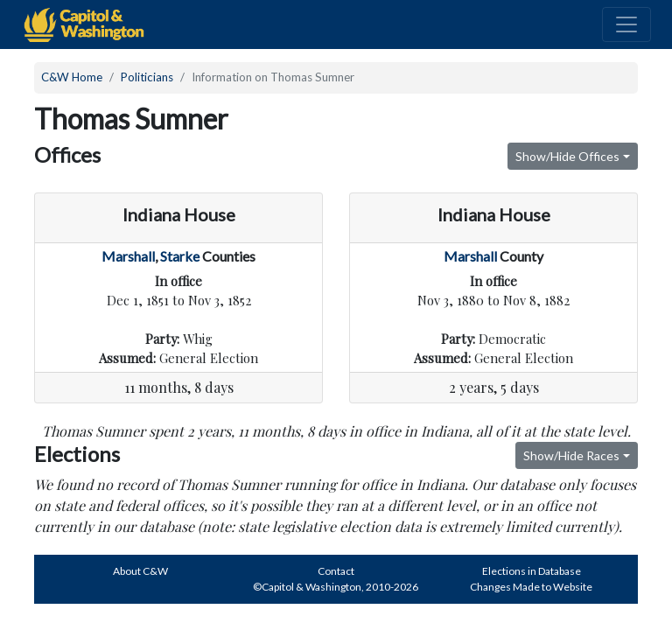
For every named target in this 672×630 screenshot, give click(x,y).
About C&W (140, 571)
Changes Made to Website (531, 587)
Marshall (128, 256)
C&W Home (72, 77)
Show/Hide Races (571, 455)
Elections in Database (532, 571)
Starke (180, 256)
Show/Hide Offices (567, 156)
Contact (336, 571)
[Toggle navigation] (626, 24)
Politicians (147, 77)
